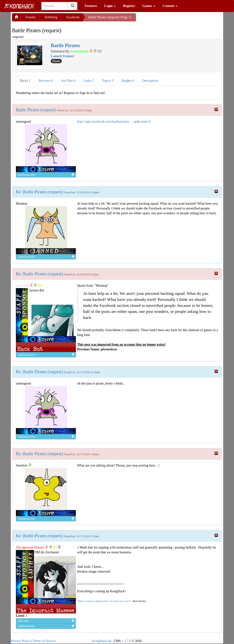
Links (89, 81)
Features (91, 6)
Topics (108, 81)
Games (149, 6)
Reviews (46, 81)
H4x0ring (51, 17)
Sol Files (68, 81)
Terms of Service (44, 641)
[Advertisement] (174, 19)
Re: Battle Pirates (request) (39, 192)
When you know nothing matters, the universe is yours (104, 601)
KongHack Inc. (103, 641)
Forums (31, 17)
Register (129, 6)
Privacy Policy (21, 641)
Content (170, 6)
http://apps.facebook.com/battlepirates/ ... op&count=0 (114, 122)
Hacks (25, 81)
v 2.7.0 (126, 641)
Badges (128, 81)
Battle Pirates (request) (36, 110)
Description (150, 81)
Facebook (73, 17)
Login (110, 6)
